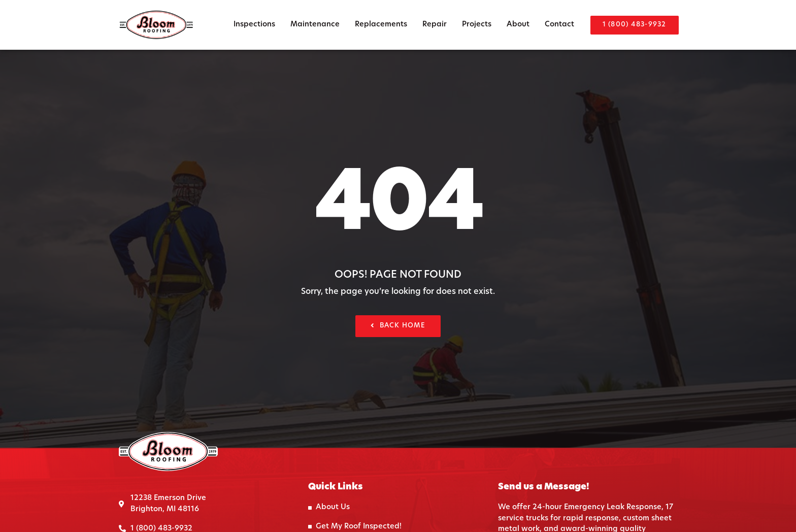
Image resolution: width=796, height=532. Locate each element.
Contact (559, 25)
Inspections (254, 25)
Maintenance (315, 25)
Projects (477, 25)
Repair (435, 25)
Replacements (381, 25)
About (518, 25)
